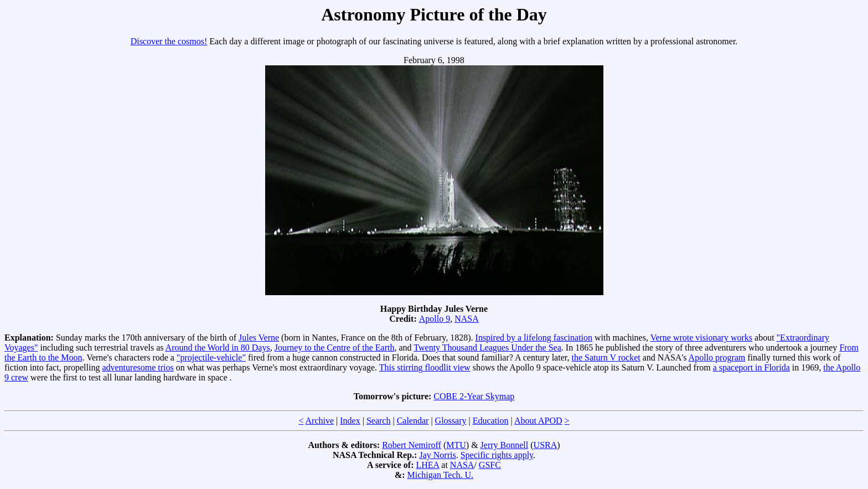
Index (350, 421)
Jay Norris (437, 455)
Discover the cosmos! (169, 41)
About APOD (538, 421)
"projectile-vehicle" (211, 357)
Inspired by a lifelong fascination (534, 338)
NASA (467, 319)
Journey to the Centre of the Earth (335, 348)
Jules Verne (259, 338)
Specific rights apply (497, 455)
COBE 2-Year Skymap (474, 396)
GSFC (490, 465)
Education (491, 421)
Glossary (451, 421)
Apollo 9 (435, 319)
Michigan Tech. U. (440, 475)
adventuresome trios (138, 367)
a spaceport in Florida (751, 367)
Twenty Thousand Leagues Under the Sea (487, 348)
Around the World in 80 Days (218, 348)
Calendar (413, 421)
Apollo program (717, 357)
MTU (456, 445)
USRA (546, 445)
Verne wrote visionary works (701, 338)
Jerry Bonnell (505, 445)
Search (379, 421)
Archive (320, 421)
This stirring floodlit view (425, 367)
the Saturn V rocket (606, 357)
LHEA (428, 465)
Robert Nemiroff (412, 445)
